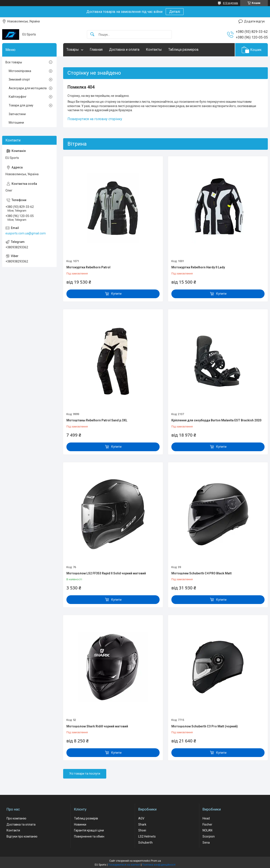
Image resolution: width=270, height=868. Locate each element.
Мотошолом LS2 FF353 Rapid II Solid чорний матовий (106, 573)
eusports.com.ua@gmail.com (26, 233)
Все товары (14, 62)
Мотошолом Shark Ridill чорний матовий (97, 726)
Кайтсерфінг (18, 97)
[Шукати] (92, 34)
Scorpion (209, 836)
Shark (142, 824)
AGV (141, 818)
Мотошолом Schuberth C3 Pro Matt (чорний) (205, 726)
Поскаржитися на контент (124, 865)
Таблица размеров (183, 50)
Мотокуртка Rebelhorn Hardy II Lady (198, 267)
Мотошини (16, 123)
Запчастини (17, 114)
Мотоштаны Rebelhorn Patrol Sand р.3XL (97, 420)
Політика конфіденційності (159, 865)
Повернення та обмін (89, 836)
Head (206, 818)
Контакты (154, 50)
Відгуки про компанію (22, 836)
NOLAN (207, 830)
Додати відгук (254, 21)
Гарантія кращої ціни (89, 830)
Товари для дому (21, 105)
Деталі (175, 12)
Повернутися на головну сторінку (95, 119)
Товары (73, 50)
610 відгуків (230, 3)
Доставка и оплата (124, 50)
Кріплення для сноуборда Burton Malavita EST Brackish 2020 (216, 420)
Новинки (80, 824)
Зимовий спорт (19, 79)
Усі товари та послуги (85, 774)
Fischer (207, 824)
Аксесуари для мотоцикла (28, 88)
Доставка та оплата (21, 824)
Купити (116, 294)
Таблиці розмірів (86, 818)
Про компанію (16, 818)
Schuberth (145, 843)
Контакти (13, 830)
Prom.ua (156, 861)
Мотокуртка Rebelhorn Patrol (88, 267)
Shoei (142, 830)
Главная (96, 50)
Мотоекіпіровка (20, 71)
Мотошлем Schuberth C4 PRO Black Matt (202, 573)
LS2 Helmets (147, 836)
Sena (206, 843)
